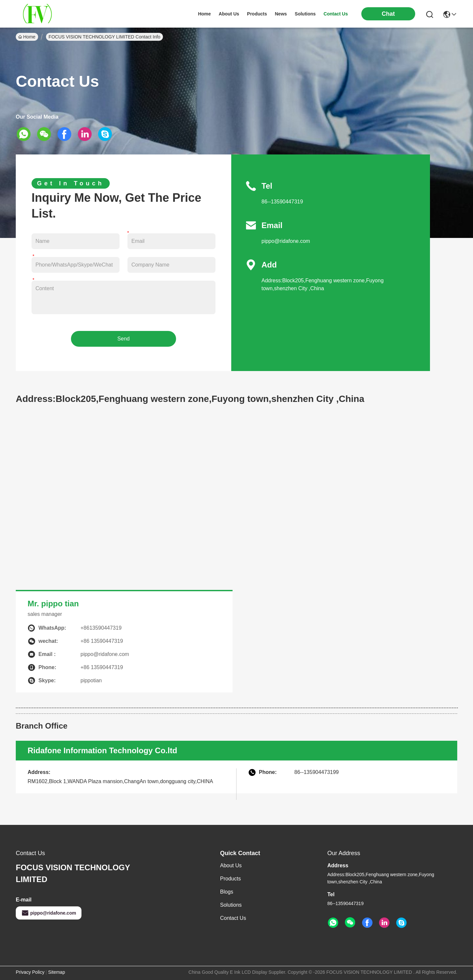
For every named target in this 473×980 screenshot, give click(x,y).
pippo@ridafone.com (286, 241)
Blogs (227, 892)
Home (204, 14)
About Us (231, 865)
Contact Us (233, 918)
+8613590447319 (101, 628)
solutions (305, 14)
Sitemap (57, 972)
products (257, 14)
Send (123, 339)
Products (230, 879)
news (281, 14)
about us (229, 14)
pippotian (91, 680)
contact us (336, 14)
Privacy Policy (30, 972)
